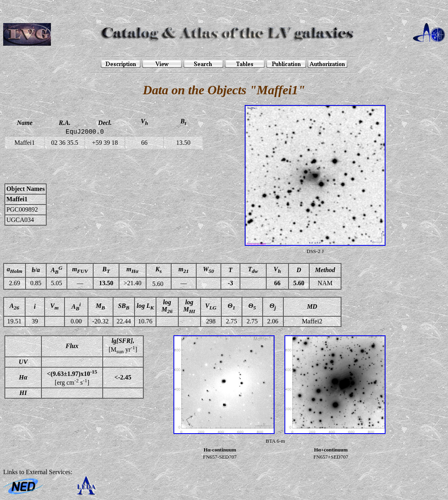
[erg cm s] (72, 377)
